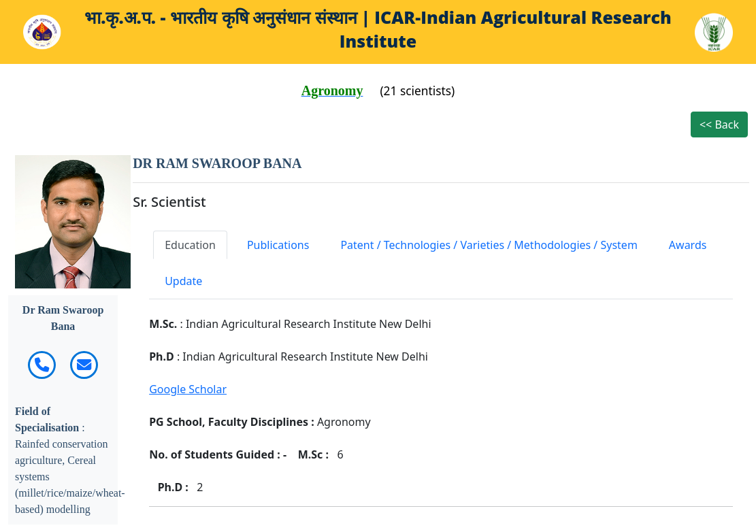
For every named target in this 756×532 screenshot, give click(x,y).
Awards (688, 245)
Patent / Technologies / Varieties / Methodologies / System (489, 245)
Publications (278, 245)
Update (183, 281)
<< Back (719, 124)
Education (190, 245)
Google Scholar (188, 389)
